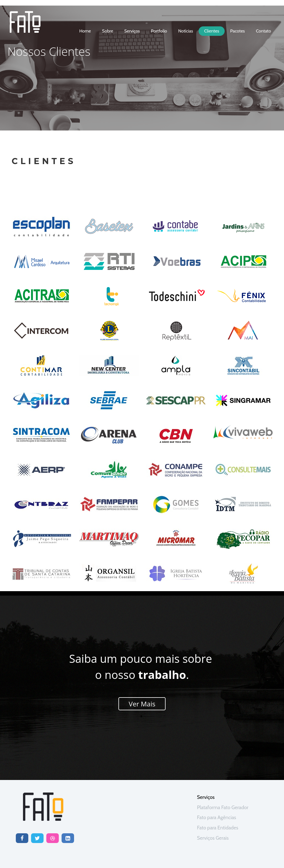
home (85, 31)
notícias (185, 31)
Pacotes (238, 31)
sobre (108, 31)
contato (263, 31)
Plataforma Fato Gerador (223, 807)
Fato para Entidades (218, 828)
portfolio (159, 31)
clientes (212, 31)
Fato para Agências (216, 817)
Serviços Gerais (213, 838)
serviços (132, 31)
